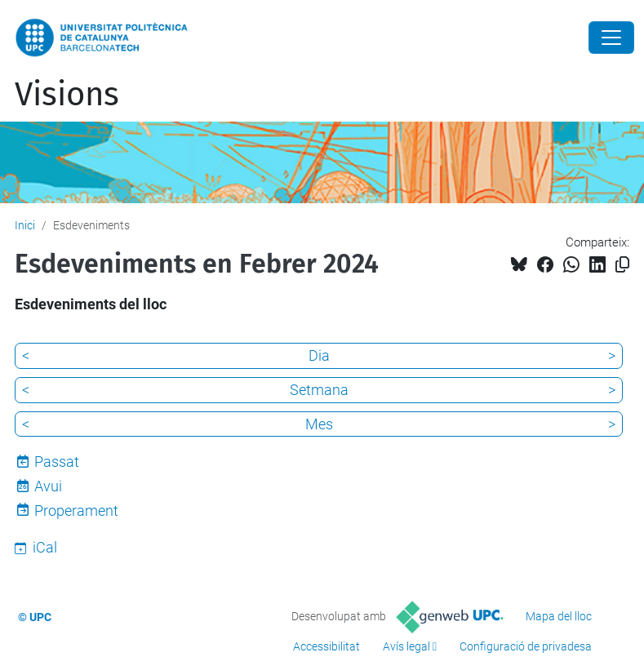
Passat (57, 462)
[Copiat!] (622, 265)
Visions (67, 95)
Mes (319, 424)
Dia (319, 355)
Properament (76, 511)
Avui (48, 486)
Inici (25, 225)
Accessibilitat (326, 646)
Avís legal (406, 646)
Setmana (319, 390)
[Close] (611, 38)
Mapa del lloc (559, 616)
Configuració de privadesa (526, 646)
